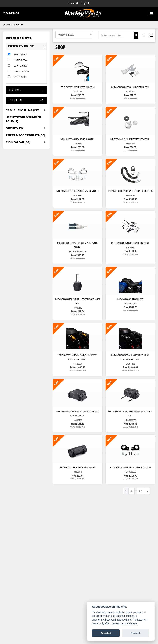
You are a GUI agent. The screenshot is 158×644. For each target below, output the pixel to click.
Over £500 (20, 77)
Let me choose (129, 624)
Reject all (136, 633)
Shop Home (26, 90)
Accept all (106, 633)
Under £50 (20, 60)
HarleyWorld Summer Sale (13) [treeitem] (23, 119)
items (73, 3)
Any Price (20, 55)
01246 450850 (11, 14)
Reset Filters (26, 100)
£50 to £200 (21, 66)
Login (86, 3)
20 (140, 493)
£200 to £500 (21, 71)
